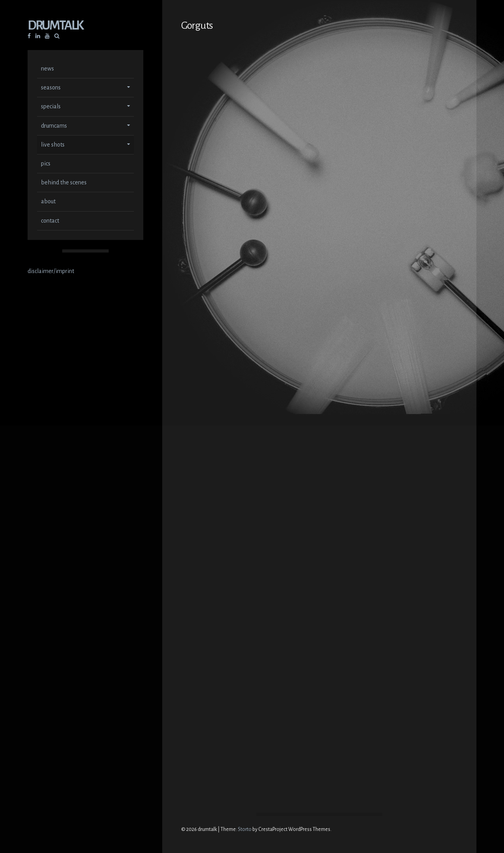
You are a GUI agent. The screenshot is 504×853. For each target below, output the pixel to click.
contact (50, 221)
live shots (53, 145)
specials (51, 107)
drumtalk (55, 26)
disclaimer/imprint (51, 272)
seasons (51, 88)
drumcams (54, 126)
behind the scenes (64, 183)
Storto (245, 829)
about (48, 202)
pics (46, 164)
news (47, 69)
